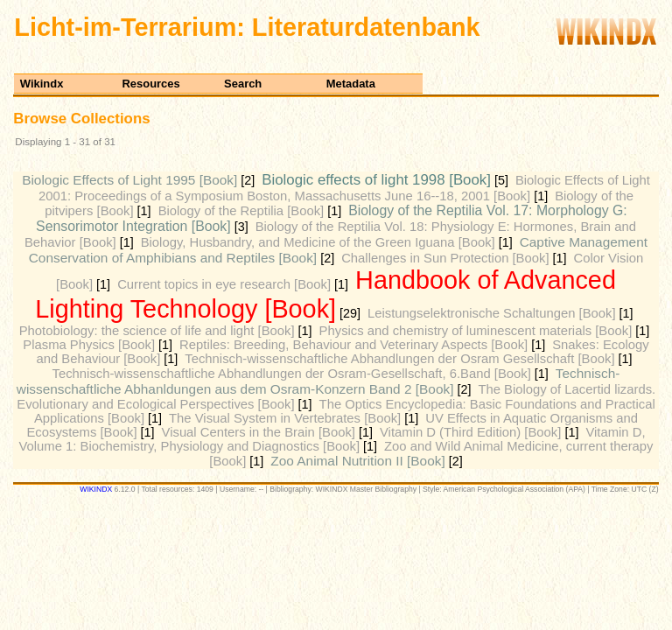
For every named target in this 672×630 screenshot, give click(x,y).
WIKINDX (96, 489)
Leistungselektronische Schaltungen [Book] (492, 313)
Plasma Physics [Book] (89, 345)
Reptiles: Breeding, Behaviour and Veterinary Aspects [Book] (353, 345)
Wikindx (42, 84)
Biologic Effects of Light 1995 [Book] (129, 180)
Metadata (351, 84)
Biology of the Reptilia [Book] (241, 211)
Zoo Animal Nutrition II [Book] (357, 461)
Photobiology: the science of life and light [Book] (157, 331)
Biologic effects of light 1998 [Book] (376, 180)
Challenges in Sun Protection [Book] (445, 258)
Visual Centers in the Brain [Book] (259, 432)
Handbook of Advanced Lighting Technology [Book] (325, 294)
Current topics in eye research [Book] (224, 284)
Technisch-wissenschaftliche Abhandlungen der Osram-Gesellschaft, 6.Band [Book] (292, 374)
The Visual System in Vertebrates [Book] (285, 418)
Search (243, 84)
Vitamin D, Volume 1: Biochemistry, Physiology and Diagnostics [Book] (332, 439)
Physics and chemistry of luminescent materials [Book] (476, 331)
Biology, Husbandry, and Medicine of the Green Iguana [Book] (318, 242)
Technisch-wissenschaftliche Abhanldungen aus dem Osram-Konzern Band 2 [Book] (318, 381)
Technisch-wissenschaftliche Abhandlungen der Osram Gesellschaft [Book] (399, 359)
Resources (150, 84)
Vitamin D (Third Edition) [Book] (470, 432)
